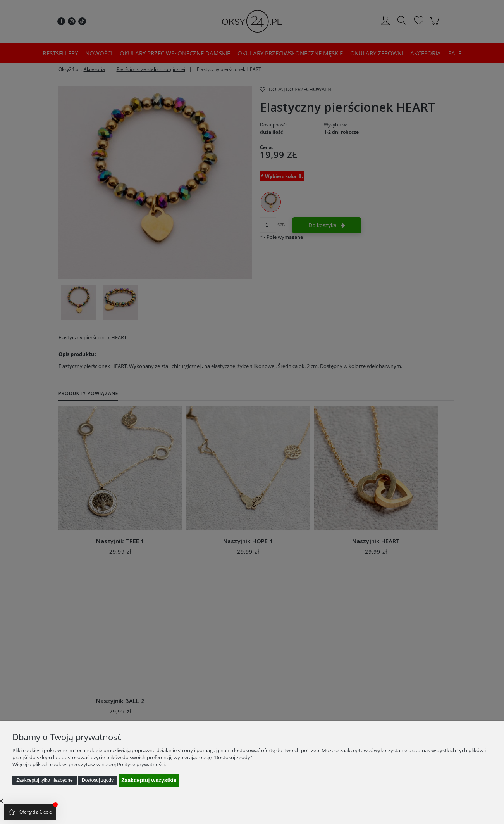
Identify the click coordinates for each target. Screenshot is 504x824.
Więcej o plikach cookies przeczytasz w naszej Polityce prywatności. (89, 764)
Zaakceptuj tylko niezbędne (44, 780)
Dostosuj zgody (98, 780)
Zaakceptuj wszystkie (149, 780)
